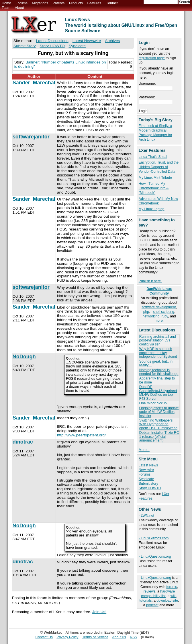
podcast (152, 605)
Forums (21, 3)
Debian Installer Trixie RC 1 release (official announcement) (159, 437)
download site (167, 601)
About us (119, 637)
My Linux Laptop (152, 209)
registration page (152, 58)
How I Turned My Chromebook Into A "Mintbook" (154, 188)
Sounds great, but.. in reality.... (156, 363)
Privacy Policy (67, 637)
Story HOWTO (150, 488)
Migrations (40, 3)
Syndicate (146, 479)
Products (76, 3)
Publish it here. (150, 281)
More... (144, 450)
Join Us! (99, 612)
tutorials (145, 601)
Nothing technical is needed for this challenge (159, 372)
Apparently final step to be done (157, 380)
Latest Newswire (87, 41)
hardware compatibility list (158, 594)
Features (94, 3)
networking (151, 316)
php (146, 312)
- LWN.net (146, 516)
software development (159, 307)
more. (159, 321)
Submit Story (25, 46)
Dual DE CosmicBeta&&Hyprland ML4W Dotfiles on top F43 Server (158, 393)
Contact (111, 3)
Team (6, 8)
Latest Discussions (52, 41)
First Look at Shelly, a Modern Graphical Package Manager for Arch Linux (155, 133)
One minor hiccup (153, 403)
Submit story (148, 484)
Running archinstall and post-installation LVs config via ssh (158, 340)
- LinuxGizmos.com (154, 538)
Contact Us (44, 637)
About (19, 8)
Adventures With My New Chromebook (158, 201)
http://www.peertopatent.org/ (81, 435)
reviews (149, 591)
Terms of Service (95, 637)
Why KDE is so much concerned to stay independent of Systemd (158, 353)
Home (6, 3)
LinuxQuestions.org (156, 578)
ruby (165, 316)
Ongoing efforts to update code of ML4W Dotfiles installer (159, 412)
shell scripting (164, 312)
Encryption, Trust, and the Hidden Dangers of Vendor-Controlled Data (159, 167)
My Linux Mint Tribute (155, 178)
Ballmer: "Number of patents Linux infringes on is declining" (60, 64)
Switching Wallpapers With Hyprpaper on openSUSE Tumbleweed (158, 424)
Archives (112, 41)
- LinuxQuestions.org (155, 556)
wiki (173, 596)
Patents (59, 3)
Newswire (146, 470)
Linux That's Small (153, 157)
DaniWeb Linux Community (159, 291)
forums (172, 587)
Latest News (148, 465)
